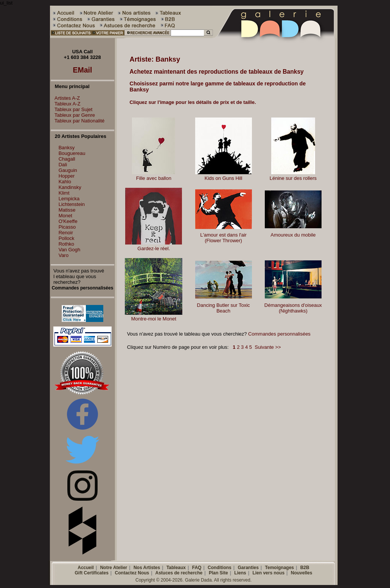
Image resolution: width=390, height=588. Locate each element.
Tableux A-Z (66, 104)
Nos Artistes (147, 568)
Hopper (67, 176)
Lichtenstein (72, 204)
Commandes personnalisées (279, 334)
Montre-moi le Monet (154, 319)
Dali (63, 165)
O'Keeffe (68, 221)
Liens (240, 573)
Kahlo (65, 182)
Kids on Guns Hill (224, 178)
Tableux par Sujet (71, 109)
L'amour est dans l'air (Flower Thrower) (223, 238)
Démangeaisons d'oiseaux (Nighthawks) (293, 308)
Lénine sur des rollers (293, 178)
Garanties (248, 568)
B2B (305, 568)
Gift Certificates (92, 573)
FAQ (197, 568)
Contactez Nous (132, 573)
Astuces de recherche (179, 573)
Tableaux (176, 568)
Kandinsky (70, 187)
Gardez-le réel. (154, 248)
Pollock (67, 238)
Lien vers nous (268, 573)
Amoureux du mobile (293, 235)
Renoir (66, 233)
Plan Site (218, 573)
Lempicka (69, 199)
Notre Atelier (114, 568)
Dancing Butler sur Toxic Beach (224, 308)
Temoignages (280, 568)
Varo (64, 255)
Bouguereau (72, 153)
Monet (65, 216)
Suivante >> (268, 347)
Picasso (67, 227)
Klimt (64, 193)
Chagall (67, 159)
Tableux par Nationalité (78, 121)
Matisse (67, 210)
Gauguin (68, 170)
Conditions (220, 568)
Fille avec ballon (154, 178)
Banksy (67, 148)
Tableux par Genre (73, 115)
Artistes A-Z (65, 98)
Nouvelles (302, 573)
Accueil (86, 568)
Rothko (66, 244)
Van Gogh (70, 250)
